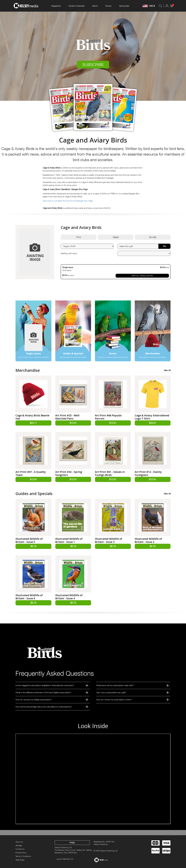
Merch (95, 6)
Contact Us (20, 849)
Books (108, 6)
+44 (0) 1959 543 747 (65, 859)
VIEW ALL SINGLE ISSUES (142, 276)
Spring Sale (124, 6)
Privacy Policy (21, 853)
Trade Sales (20, 860)
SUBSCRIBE (93, 65)
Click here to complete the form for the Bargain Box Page (68, 201)
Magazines (56, 6)
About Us (19, 842)
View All (167, 370)
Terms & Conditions (23, 856)
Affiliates (19, 845)
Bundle (153, 237)
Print (79, 237)
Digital (116, 237)
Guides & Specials (76, 6)
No (164, 246)
